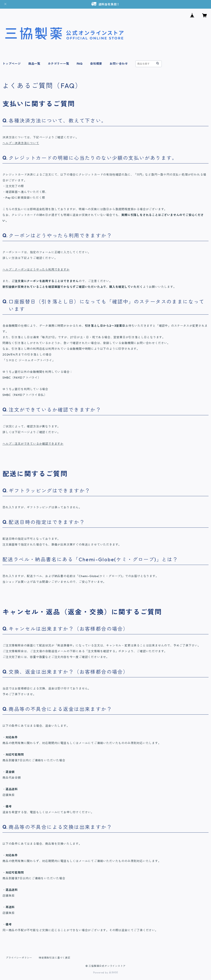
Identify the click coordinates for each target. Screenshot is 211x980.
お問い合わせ (119, 64)
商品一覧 (34, 64)
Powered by (106, 972)
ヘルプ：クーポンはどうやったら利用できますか (36, 269)
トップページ (12, 64)
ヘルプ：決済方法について (21, 143)
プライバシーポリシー (19, 958)
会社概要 (96, 64)
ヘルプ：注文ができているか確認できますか (33, 444)
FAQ (80, 64)
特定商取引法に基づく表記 (55, 958)
